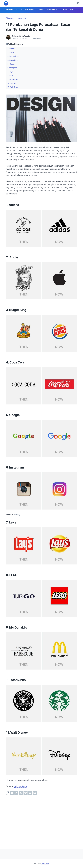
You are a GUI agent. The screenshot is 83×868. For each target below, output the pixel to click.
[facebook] (12, 793)
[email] (35, 793)
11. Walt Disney (13, 87)
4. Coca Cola (13, 60)
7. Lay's (10, 72)
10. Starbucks (13, 83)
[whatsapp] (21, 793)
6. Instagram (12, 68)
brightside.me (21, 786)
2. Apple (11, 52)
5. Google (11, 64)
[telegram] (26, 793)
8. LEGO (11, 75)
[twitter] (16, 793)
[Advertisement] (41, 820)
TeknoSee (45, 863)
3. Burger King (13, 56)
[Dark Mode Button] (78, 3)
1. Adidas (11, 48)
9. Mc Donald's (13, 79)
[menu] (6, 3)
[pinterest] (30, 793)
